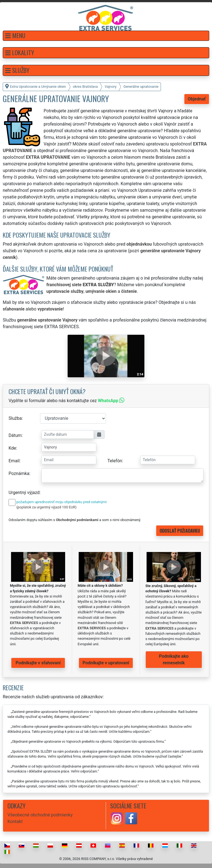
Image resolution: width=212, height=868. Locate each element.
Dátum (15, 435)
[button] (106, 36)
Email (14, 461)
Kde (12, 448)
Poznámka (19, 473)
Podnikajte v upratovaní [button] (106, 663)
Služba (15, 418)
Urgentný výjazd (24, 493)
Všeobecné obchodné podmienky (40, 815)
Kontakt (15, 821)
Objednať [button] (197, 99)
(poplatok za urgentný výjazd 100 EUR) (46, 507)
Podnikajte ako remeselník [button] (174, 659)
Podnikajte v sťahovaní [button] (38, 663)
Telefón (115, 461)
